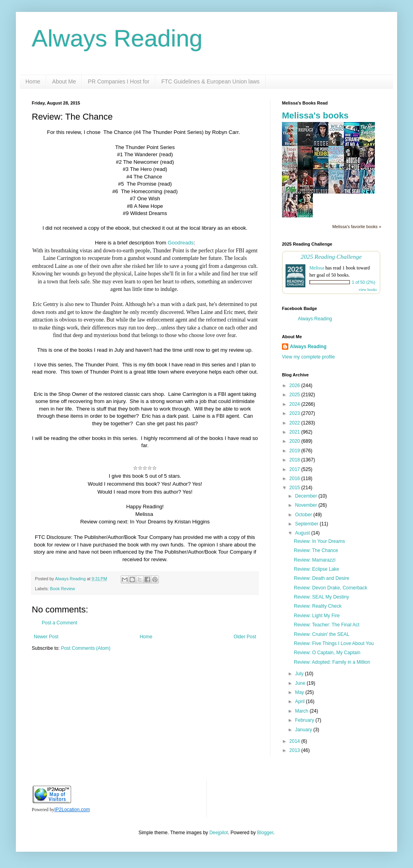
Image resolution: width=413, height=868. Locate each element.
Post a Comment (59, 623)
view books (368, 290)
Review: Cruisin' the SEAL (322, 634)
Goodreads (180, 243)
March (302, 711)
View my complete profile (308, 357)
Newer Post (46, 637)
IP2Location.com (72, 810)
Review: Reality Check (318, 606)
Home (33, 81)
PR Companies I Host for (119, 81)
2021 (295, 432)
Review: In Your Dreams (319, 541)
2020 (295, 441)
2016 (295, 479)
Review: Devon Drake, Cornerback (331, 588)
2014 (295, 741)
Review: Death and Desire (321, 578)
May (300, 692)
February (305, 720)
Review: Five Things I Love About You (334, 643)
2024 (295, 404)
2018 (295, 460)
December (307, 496)
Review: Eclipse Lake (317, 569)
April (300, 701)
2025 (295, 395)
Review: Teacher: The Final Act (327, 625)
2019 (295, 451)
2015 (295, 488)
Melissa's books (315, 115)
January (304, 730)
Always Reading (117, 38)
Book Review (63, 589)
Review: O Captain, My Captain (327, 653)
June (301, 683)
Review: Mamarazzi (315, 560)
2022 (295, 423)
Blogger (265, 833)
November (307, 505)
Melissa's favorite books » (357, 227)
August (303, 533)
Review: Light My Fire (317, 616)
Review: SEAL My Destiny (321, 597)
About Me (64, 81)
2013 (295, 750)
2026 (295, 386)
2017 (295, 469)
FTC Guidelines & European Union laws (210, 81)
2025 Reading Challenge (331, 257)
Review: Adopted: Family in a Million (332, 662)
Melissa (317, 268)
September (307, 524)
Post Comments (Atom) (86, 648)
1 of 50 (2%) (364, 282)
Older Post (245, 637)
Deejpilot (219, 833)
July (300, 674)
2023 (295, 413)
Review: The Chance (316, 550)
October (304, 515)
